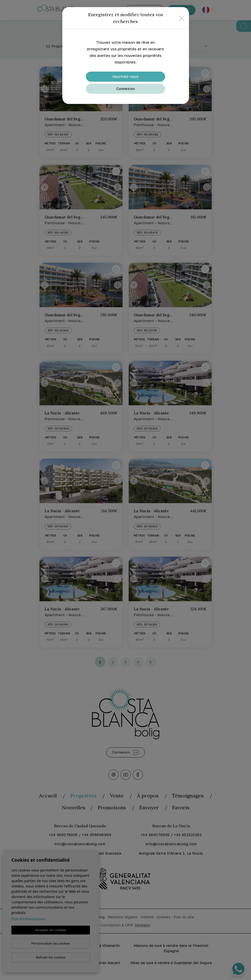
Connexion (125, 89)
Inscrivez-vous (125, 76)
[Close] (182, 18)
